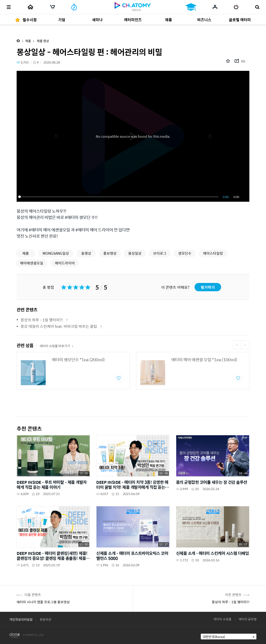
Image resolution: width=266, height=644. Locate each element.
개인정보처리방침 (21, 619)
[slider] (119, 197)
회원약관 (46, 619)
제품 (28, 41)
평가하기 (208, 287)
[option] (73, 371)
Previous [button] (237, 345)
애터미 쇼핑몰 (222, 619)
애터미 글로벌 (248, 619)
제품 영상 (43, 41)
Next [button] (245, 345)
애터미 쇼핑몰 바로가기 (57, 346)
